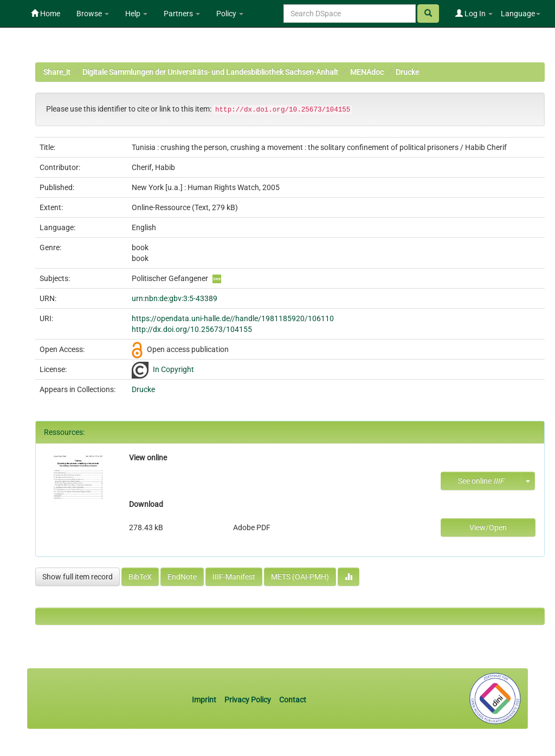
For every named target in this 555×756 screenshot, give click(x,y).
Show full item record (78, 577)
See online (481, 481)
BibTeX (140, 577)
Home (46, 14)
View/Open (488, 527)
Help (136, 14)
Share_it (57, 72)
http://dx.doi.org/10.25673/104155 (192, 329)
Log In (474, 14)
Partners (182, 14)
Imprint (205, 700)
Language (521, 14)
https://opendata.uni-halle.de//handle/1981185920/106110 (233, 318)
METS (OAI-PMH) (300, 577)
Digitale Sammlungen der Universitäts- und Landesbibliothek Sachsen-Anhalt (210, 72)
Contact (293, 700)
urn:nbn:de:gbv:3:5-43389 (175, 298)
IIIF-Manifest (234, 577)
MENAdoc (367, 72)
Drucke (407, 72)
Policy (230, 14)
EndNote (182, 577)
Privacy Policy (248, 700)
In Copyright (173, 369)
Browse (93, 14)
